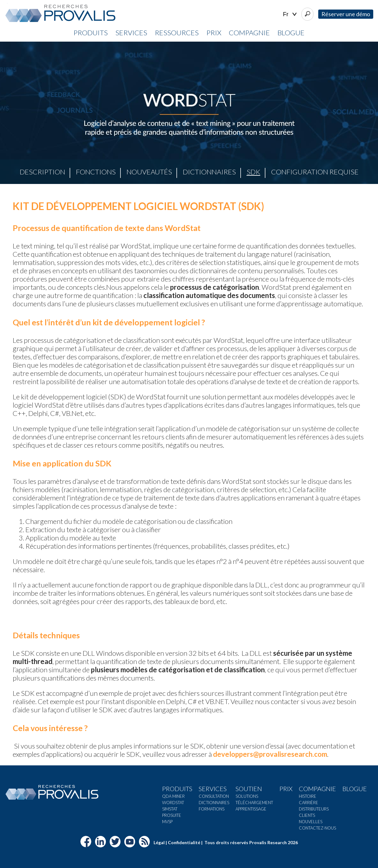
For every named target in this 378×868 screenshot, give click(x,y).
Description (42, 172)
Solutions (247, 796)
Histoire (308, 796)
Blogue (291, 33)
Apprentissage (251, 809)
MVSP (167, 822)
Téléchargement (254, 803)
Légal (159, 842)
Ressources (177, 33)
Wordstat (173, 803)
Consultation (214, 796)
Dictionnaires (209, 172)
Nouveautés (149, 172)
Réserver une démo (346, 14)
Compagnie (249, 33)
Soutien (249, 789)
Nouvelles (311, 822)
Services (131, 33)
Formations (212, 809)
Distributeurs (314, 809)
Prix (214, 33)
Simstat (170, 809)
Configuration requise (315, 172)
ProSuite (172, 815)
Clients (307, 815)
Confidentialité (184, 842)
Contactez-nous (317, 828)
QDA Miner (173, 796)
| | (290, 14)
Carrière (309, 803)
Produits (91, 33)
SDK (254, 172)
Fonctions (96, 172)
